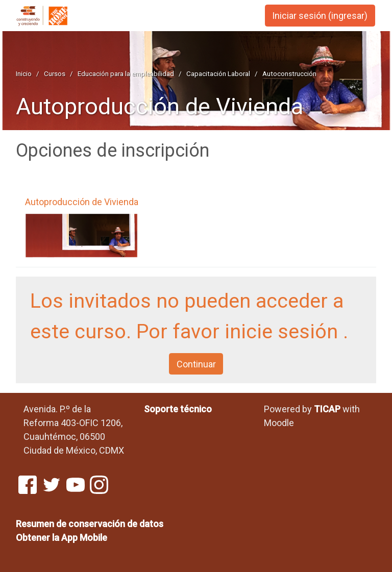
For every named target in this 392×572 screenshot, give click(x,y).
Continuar (196, 364)
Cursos (55, 73)
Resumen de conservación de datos (90, 524)
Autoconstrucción (289, 73)
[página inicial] (52, 16)
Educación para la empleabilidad (126, 73)
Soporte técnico (178, 409)
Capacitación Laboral (218, 73)
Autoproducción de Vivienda (160, 106)
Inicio (24, 73)
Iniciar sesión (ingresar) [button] (320, 16)
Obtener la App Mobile (62, 538)
